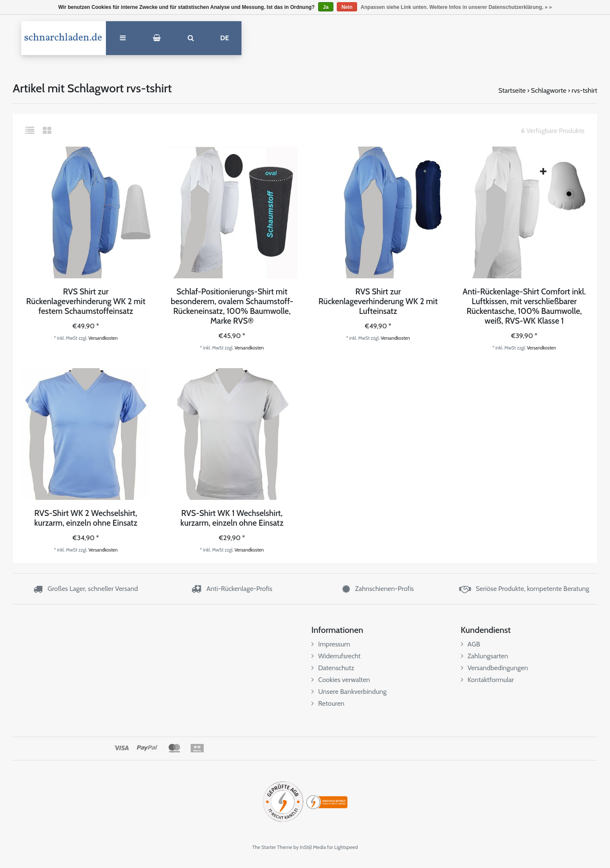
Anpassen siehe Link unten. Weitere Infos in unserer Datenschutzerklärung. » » (456, 7)
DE (225, 38)
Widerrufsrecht (336, 656)
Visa (121, 748)
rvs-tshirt (584, 90)
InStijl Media (313, 847)
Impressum (331, 644)
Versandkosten (103, 338)
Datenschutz (333, 668)
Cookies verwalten (341, 680)
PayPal (148, 748)
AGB (471, 644)
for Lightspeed (342, 847)
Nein (347, 7)
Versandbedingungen (495, 668)
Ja (326, 7)
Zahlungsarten (485, 656)
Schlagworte (549, 90)
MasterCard (174, 748)
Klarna (197, 748)
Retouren (328, 703)
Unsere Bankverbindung (349, 692)
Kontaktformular (488, 680)
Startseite (512, 90)
